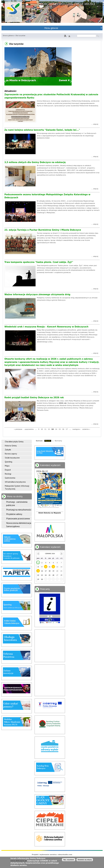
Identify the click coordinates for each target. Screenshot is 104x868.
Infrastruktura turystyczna (15, 482)
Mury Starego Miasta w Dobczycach (29, 80)
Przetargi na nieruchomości (19, 510)
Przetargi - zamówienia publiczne (17, 503)
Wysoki (48, 441)
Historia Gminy (11, 446)
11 (45, 429)
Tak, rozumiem (69, 860)
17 (67, 429)
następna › (77, 429)
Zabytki (8, 450)
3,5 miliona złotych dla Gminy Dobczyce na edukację (35, 162)
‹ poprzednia (29, 429)
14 (56, 429)
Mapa (7, 466)
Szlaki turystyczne (12, 458)
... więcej (95, 124)
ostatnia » (86, 429)
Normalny (58, 441)
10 (42, 429)
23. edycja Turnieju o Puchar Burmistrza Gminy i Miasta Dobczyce (43, 230)
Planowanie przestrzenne (18, 518)
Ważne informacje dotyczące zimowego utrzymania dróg (37, 295)
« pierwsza (18, 429)
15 (60, 429)
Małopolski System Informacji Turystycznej (17, 487)
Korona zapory (11, 454)
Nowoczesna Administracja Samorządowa (19, 525)
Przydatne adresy (14, 514)
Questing (9, 462)
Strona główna (8, 36)
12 (49, 429)
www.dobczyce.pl (18, 861)
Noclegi (8, 474)
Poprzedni (5, 81)
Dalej (71, 81)
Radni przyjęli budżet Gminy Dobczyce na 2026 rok (34, 398)
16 (63, 429)
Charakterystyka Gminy (14, 442)
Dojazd (8, 470)
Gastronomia (10, 478)
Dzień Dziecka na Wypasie (50, 513)
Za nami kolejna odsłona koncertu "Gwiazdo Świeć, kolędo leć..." (42, 130)
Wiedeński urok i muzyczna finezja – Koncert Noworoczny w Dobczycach (46, 327)
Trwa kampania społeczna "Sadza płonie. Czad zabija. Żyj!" (39, 262)
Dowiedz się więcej (85, 860)
